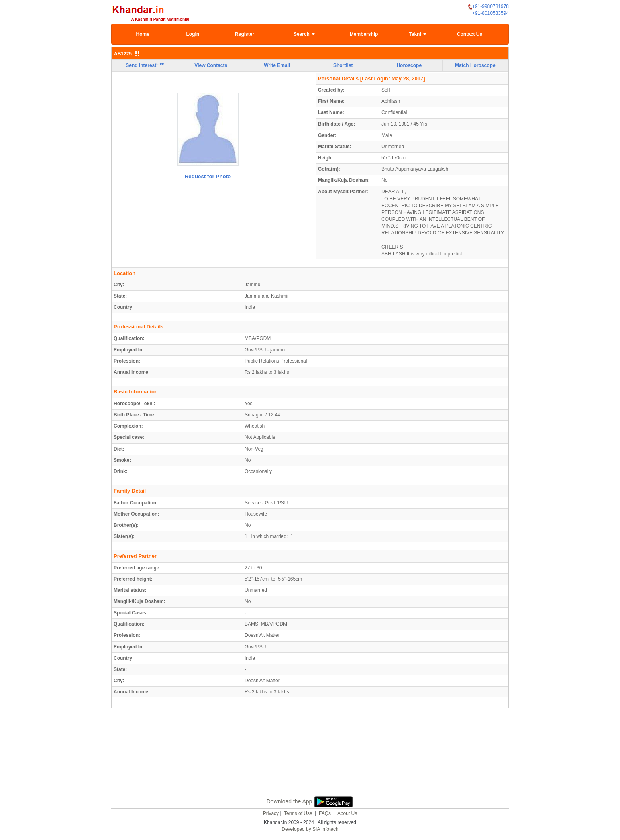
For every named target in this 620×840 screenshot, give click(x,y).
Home (143, 34)
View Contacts (211, 65)
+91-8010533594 (490, 13)
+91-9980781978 (488, 7)
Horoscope (409, 65)
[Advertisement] (310, 761)
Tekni (418, 34)
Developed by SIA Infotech (310, 829)
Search (304, 34)
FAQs (325, 813)
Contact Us (470, 34)
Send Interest (145, 65)
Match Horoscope (475, 65)
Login (193, 34)
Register (245, 34)
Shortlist (343, 65)
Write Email (277, 65)
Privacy (271, 813)
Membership (364, 34)
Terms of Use (298, 813)
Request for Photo (208, 176)
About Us (347, 813)
